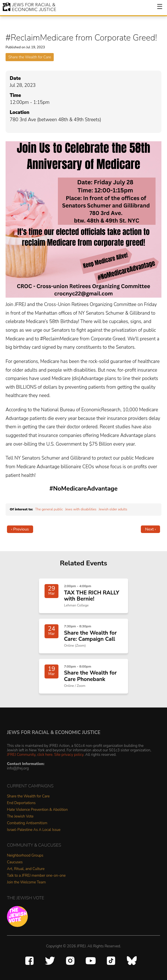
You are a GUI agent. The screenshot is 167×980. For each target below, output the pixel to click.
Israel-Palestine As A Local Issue (34, 830)
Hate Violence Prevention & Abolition (37, 810)
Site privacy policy (69, 755)
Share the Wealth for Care (30, 57)
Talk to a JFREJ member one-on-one (36, 876)
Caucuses (15, 862)
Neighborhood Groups (25, 856)
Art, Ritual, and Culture (26, 869)
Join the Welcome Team (26, 882)
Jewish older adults (113, 509)
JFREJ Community (21, 755)
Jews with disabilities (81, 509)
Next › (150, 529)
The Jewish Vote (20, 817)
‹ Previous (20, 529)
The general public (49, 509)
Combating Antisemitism (27, 823)
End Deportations (21, 803)
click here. (45, 755)
